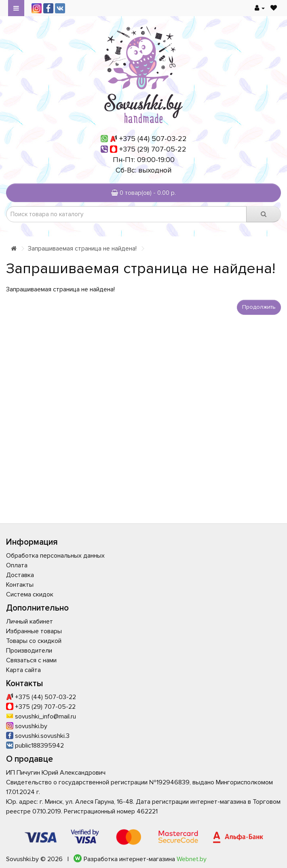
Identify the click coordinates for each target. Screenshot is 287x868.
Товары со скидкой (34, 641)
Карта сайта (23, 670)
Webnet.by (192, 859)
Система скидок (30, 594)
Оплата (17, 565)
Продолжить (259, 307)
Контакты (20, 585)
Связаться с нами (31, 660)
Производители (29, 651)
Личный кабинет (30, 622)
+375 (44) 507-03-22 (153, 139)
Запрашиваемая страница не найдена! (82, 249)
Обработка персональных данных (55, 556)
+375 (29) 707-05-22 (153, 149)
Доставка (20, 575)
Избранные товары (34, 631)
